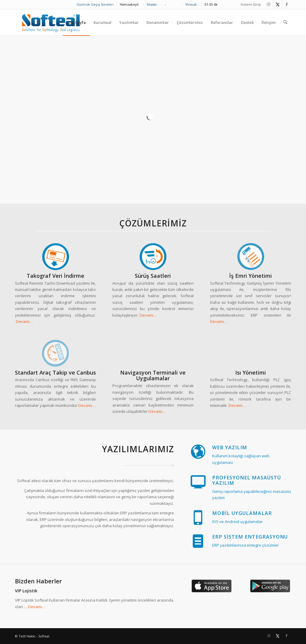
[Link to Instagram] (268, 4)
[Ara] (285, 22)
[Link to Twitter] (277, 4)
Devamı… (24, 321)
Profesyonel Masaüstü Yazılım (247, 480)
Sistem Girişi (251, 4)
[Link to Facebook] (287, 4)
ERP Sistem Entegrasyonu (250, 537)
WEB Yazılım (230, 447)
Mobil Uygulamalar (242, 513)
